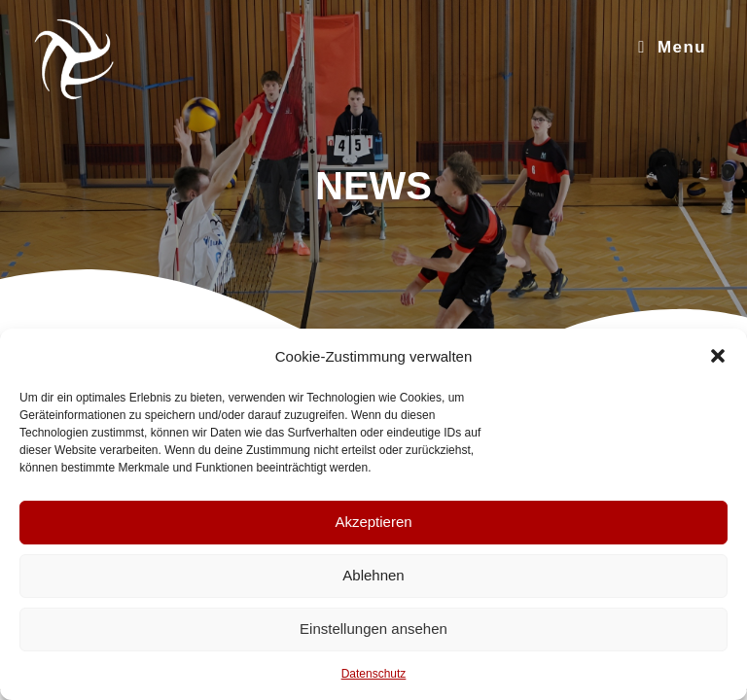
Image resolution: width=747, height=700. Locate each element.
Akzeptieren (373, 522)
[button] (718, 356)
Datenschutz (374, 674)
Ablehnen (373, 575)
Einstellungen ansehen (373, 629)
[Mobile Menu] (672, 47)
